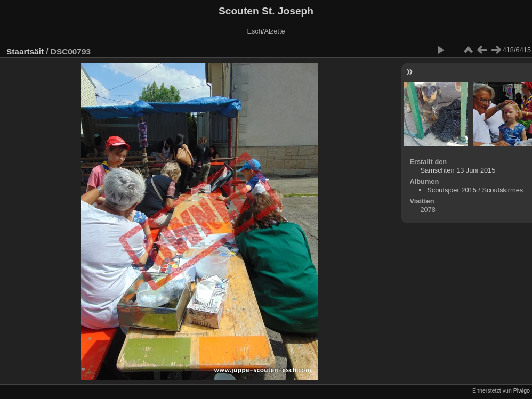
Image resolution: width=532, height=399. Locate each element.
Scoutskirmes (502, 190)
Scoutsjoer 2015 (452, 190)
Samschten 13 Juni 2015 (458, 170)
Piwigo (522, 390)
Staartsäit (25, 51)
